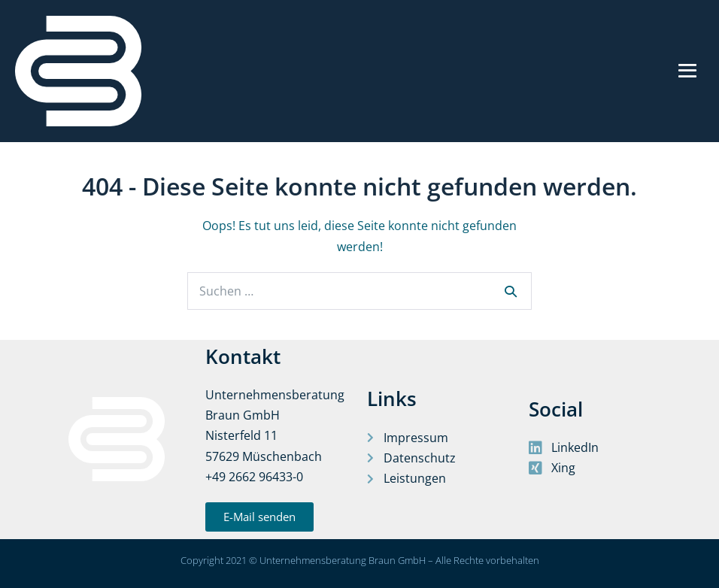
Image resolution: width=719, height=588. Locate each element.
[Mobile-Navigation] (687, 71)
